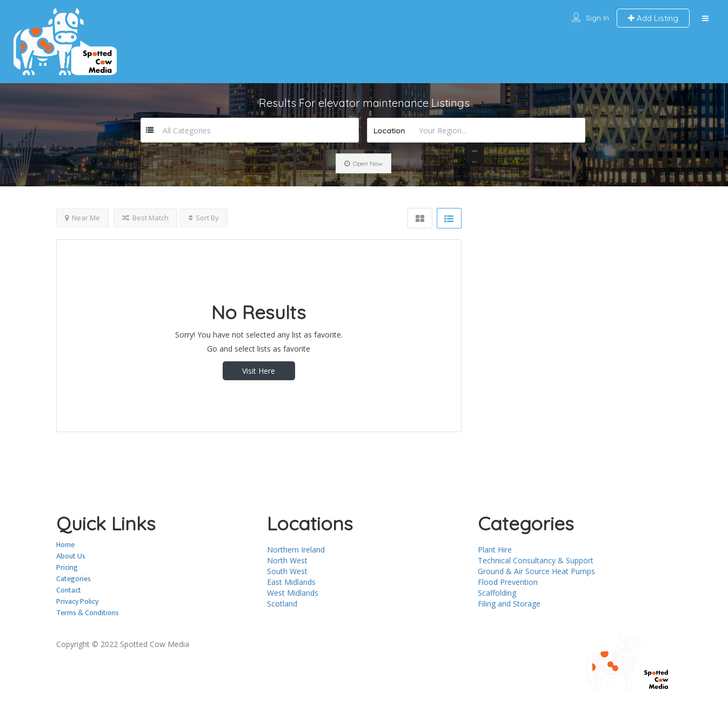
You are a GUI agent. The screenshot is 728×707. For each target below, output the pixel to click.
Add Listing (653, 18)
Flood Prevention (508, 582)
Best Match (145, 218)
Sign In (597, 18)
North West (287, 560)
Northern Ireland (296, 550)
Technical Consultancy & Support (536, 560)
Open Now (363, 163)
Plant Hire (495, 550)
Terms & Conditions (88, 613)
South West (287, 571)
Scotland (282, 604)
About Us (71, 556)
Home (65, 545)
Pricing (67, 567)
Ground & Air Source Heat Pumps (536, 571)
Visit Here (259, 371)
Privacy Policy (77, 601)
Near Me (82, 218)
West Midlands (293, 593)
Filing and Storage (509, 604)
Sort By (204, 218)
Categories (74, 579)
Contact (69, 590)
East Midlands (291, 582)
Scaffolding (497, 593)
